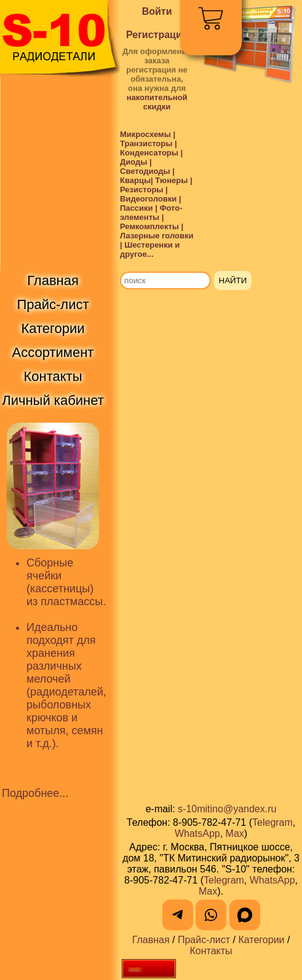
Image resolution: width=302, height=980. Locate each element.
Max (235, 833)
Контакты (211, 951)
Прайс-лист (204, 940)
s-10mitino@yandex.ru (227, 809)
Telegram (272, 822)
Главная (151, 940)
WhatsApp (197, 833)
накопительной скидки (157, 102)
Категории (261, 940)
